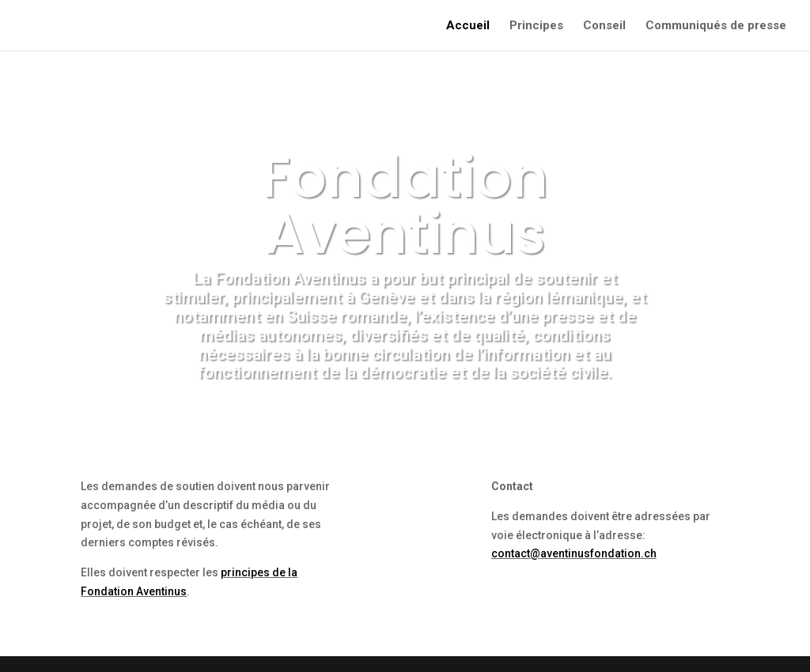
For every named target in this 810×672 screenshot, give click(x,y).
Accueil (468, 26)
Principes (536, 26)
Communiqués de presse (716, 26)
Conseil (604, 26)
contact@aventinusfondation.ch (574, 553)
